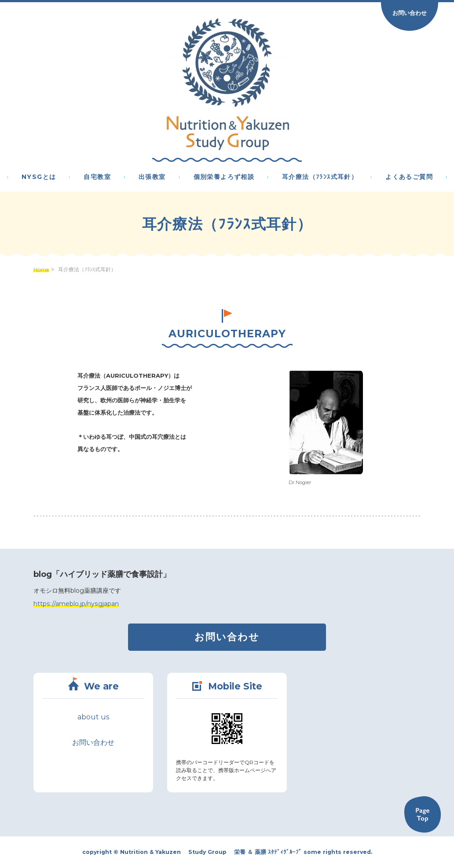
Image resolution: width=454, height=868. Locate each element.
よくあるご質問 (409, 177)
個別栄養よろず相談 (224, 177)
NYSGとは (39, 177)
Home (41, 270)
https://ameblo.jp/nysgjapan (76, 604)
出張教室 (152, 177)
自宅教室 (97, 177)
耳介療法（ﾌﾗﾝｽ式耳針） (320, 177)
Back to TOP (422, 814)
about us (93, 717)
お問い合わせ (410, 13)
